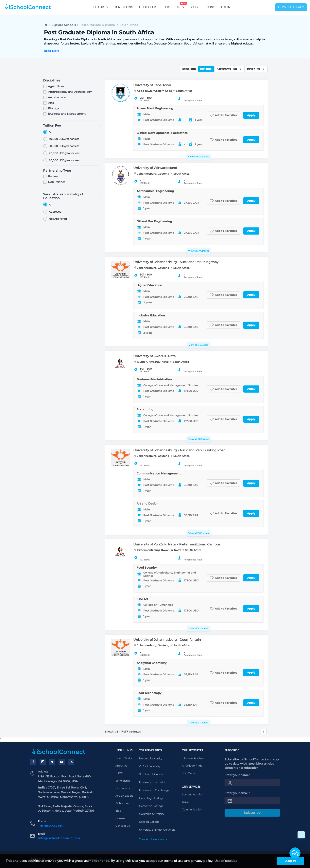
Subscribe (252, 813)
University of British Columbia (157, 830)
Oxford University (150, 767)
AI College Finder (193, 766)
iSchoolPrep (149, 7)
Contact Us (123, 826)
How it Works (124, 758)
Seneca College (149, 822)
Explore (100, 7)
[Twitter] (52, 762)
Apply (251, 115)
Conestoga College (151, 798)
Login (226, 7)
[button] (295, 853)
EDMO (119, 773)
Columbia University (152, 814)
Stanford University (151, 774)
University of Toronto (152, 782)
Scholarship (123, 781)
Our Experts (123, 7)
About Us (121, 766)
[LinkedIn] (71, 762)
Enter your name (237, 775)
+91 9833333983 (50, 826)
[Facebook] (33, 762)
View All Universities (153, 839)
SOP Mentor (189, 773)
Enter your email (237, 793)
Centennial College (151, 806)
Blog (194, 7)
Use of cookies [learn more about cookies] (226, 861)
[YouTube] (62, 762)
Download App (291, 7)
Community (123, 788)
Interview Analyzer (193, 758)
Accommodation (192, 795)
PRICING (209, 7)
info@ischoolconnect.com (59, 838)
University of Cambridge (154, 790)
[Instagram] (43, 762)
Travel (186, 802)
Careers (120, 818)
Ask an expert (124, 796)
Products (173, 5)
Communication (192, 810)
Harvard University (151, 759)
